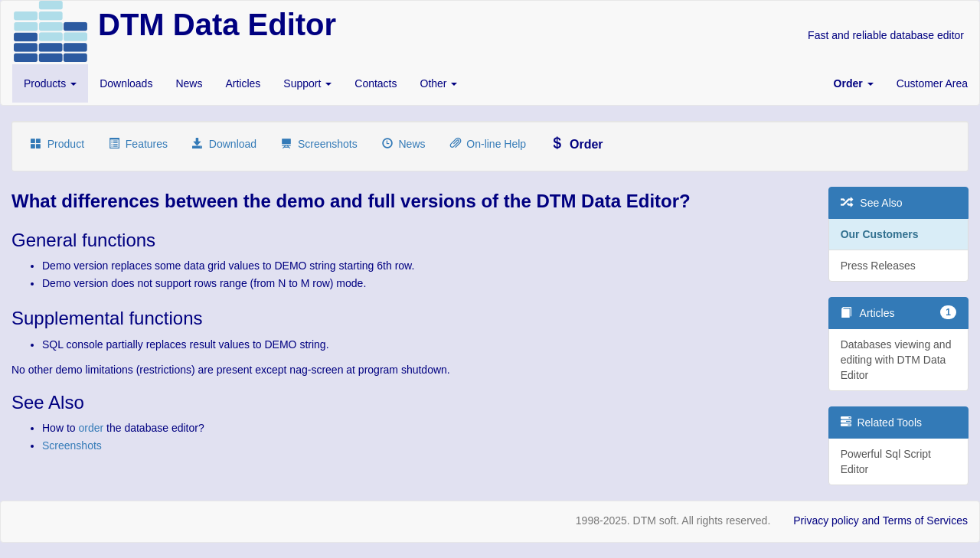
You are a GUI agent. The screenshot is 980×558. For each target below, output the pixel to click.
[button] (854, 83)
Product (57, 144)
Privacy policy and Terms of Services (880, 520)
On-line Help (488, 144)
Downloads (126, 83)
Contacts (376, 83)
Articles (243, 83)
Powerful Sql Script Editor (886, 462)
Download (224, 144)
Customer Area (932, 83)
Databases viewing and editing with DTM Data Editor (896, 360)
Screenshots (319, 144)
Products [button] (50, 83)
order (91, 428)
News (189, 83)
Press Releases (878, 266)
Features (138, 144)
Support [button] (307, 83)
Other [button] (439, 83)
